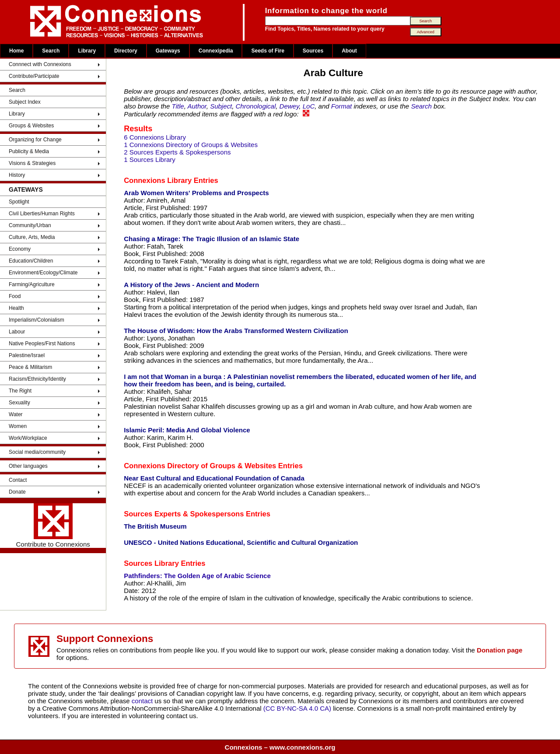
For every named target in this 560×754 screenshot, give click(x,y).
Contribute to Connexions (53, 526)
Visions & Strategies (32, 163)
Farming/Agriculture (32, 284)
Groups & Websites (31, 126)
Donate (17, 492)
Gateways (168, 51)
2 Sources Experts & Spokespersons (177, 152)
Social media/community (37, 452)
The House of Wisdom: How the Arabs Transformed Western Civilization (236, 331)
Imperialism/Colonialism (37, 320)
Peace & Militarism (30, 367)
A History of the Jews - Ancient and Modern (191, 285)
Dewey (289, 106)
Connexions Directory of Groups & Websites (200, 466)
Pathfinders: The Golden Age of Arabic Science (197, 576)
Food (15, 296)
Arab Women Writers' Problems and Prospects (196, 193)
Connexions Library (158, 180)
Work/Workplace (28, 438)
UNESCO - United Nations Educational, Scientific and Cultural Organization (241, 542)
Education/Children (31, 261)
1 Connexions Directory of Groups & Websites (191, 145)
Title (178, 106)
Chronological (256, 106)
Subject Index (25, 102)
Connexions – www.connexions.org (280, 747)
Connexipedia (216, 51)
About (349, 51)
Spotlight (19, 202)
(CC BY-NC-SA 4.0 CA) (297, 708)
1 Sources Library (150, 160)
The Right (20, 391)
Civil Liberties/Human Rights (42, 214)
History (17, 175)
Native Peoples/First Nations (42, 344)
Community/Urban (30, 225)
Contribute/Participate (34, 76)
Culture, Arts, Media (32, 237)
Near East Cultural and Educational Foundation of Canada (214, 478)
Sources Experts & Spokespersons (184, 514)
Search (51, 51)
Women (18, 426)
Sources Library (151, 563)
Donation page (500, 650)
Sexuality (19, 403)
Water (16, 414)
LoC (309, 106)
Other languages (28, 466)
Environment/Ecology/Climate (43, 273)
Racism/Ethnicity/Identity (37, 379)
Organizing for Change (35, 140)
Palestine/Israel (27, 355)
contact (143, 701)
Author (197, 106)
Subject (221, 106)
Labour (17, 332)
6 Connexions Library (155, 137)
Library (87, 51)
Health (16, 308)
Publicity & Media (29, 151)
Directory (126, 51)
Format (342, 106)
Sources (313, 51)
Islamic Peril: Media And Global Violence (187, 430)
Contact (18, 480)
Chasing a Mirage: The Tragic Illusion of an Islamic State (212, 239)
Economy (20, 249)
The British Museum (155, 526)
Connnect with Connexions (40, 64)
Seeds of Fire (268, 51)
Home (16, 51)
